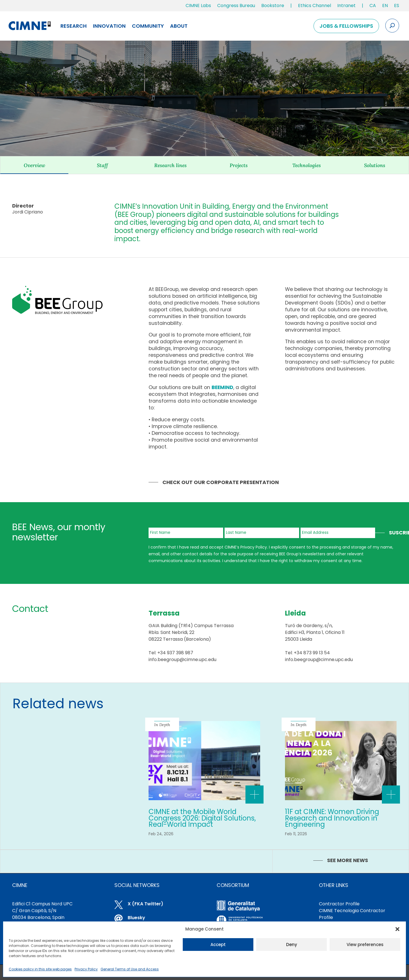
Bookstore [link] (273, 6)
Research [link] (74, 26)
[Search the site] (392, 26)
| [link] (291, 6)
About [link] (179, 26)
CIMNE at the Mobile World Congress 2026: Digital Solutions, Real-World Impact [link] (202, 818)
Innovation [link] (109, 26)
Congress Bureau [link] (236, 6)
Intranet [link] (346, 6)
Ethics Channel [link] (315, 6)
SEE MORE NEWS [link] (348, 860)
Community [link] (148, 26)
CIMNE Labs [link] (198, 6)
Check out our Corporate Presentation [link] (221, 482)
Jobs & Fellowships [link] (346, 26)
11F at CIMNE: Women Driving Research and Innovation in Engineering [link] (332, 818)
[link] (373, 7)
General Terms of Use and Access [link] (130, 969)
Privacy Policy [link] (86, 969)
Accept (218, 945)
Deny (292, 945)
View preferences (365, 945)
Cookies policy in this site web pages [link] (40, 969)
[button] (397, 929)
